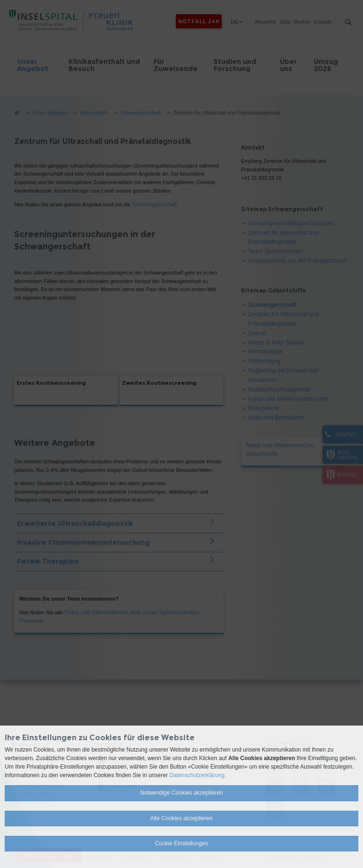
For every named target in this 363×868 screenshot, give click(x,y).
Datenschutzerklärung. (198, 775)
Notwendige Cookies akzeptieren (181, 793)
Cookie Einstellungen (182, 843)
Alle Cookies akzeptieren (181, 818)
